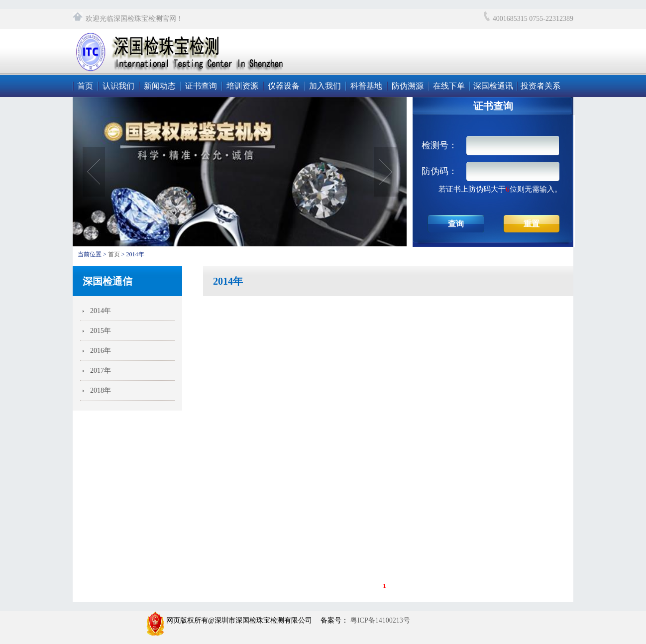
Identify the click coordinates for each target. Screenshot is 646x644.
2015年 (101, 331)
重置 (532, 224)
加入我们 (325, 86)
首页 (85, 86)
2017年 (101, 371)
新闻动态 (160, 86)
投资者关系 (540, 86)
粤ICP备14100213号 (379, 620)
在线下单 (449, 86)
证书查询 (201, 86)
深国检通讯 (493, 86)
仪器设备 (284, 86)
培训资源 (242, 86)
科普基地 (366, 86)
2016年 (101, 351)
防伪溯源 (408, 86)
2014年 (101, 311)
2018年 (101, 390)
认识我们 (118, 86)
